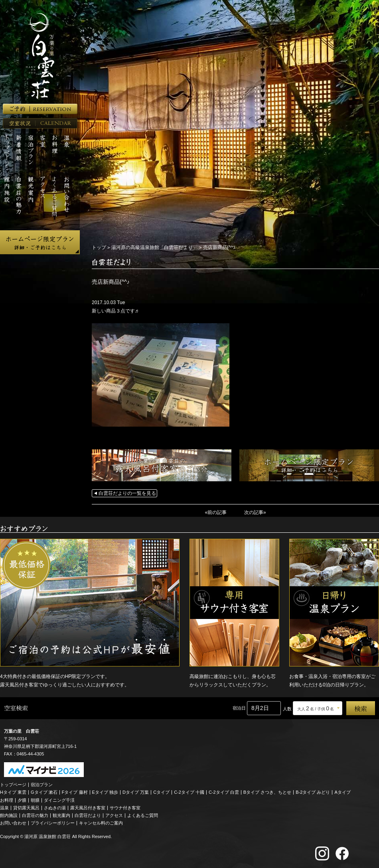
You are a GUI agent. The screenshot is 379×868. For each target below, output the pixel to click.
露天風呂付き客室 (88, 807)
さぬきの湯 (55, 807)
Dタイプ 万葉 (136, 792)
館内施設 (9, 815)
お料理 (7, 800)
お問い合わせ (13, 823)
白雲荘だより (88, 815)
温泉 (4, 807)
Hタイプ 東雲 (13, 792)
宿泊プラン (42, 784)
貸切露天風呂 (26, 807)
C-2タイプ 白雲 (224, 792)
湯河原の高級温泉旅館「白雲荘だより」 (154, 247)
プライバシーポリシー (53, 823)
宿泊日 (239, 708)
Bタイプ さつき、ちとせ (267, 792)
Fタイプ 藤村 (75, 792)
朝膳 (35, 800)
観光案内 (61, 815)
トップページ (13, 784)
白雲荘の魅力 (35, 815)
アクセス (114, 815)
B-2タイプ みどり (313, 792)
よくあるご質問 (143, 815)
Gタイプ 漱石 (44, 792)
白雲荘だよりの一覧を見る (127, 493)
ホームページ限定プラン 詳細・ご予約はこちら (40, 242)
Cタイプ (161, 792)
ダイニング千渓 (59, 800)
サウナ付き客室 (125, 807)
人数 (287, 708)
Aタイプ (343, 792)
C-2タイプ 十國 (189, 792)
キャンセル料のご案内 (101, 823)
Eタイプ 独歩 (105, 792)
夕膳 (22, 800)
